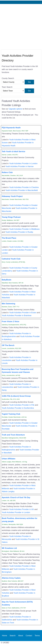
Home (4, 636)
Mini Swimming (9, 304)
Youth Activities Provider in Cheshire (24, 187)
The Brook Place (9, 238)
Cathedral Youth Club (11, 259)
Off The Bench (8, 345)
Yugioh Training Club (11, 414)
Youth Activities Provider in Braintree (17, 315)
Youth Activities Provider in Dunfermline (18, 408)
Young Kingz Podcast (11, 217)
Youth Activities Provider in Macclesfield (22, 190)
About (21, 636)
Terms (37, 636)
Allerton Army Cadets (11, 578)
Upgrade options (16, 109)
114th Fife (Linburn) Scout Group (16, 396)
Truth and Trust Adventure (13, 435)
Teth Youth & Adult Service (13, 151)
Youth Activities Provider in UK (22, 509)
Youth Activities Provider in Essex (23, 312)
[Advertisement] (21, 26)
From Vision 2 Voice (11, 321)
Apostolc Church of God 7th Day (16, 497)
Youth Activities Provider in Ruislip (19, 232)
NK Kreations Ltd (9, 548)
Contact (29, 636)
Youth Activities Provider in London (23, 163)
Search (13, 636)
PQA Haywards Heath (11, 128)
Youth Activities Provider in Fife (22, 405)
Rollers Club (7, 172)
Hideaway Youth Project (12, 196)
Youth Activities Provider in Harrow (19, 166)
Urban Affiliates (9, 459)
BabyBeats (7, 280)
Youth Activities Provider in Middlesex (24, 229)
